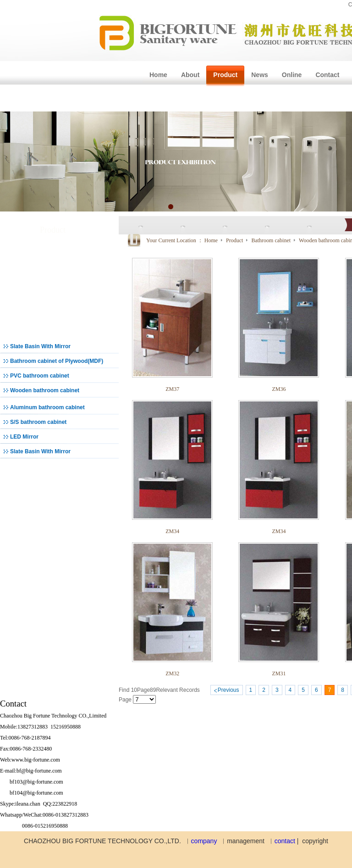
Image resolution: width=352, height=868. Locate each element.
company (204, 841)
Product (235, 240)
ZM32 (172, 673)
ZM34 (172, 531)
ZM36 (279, 389)
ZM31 (279, 673)
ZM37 (172, 389)
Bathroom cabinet (272, 240)
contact (285, 841)
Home (211, 240)
